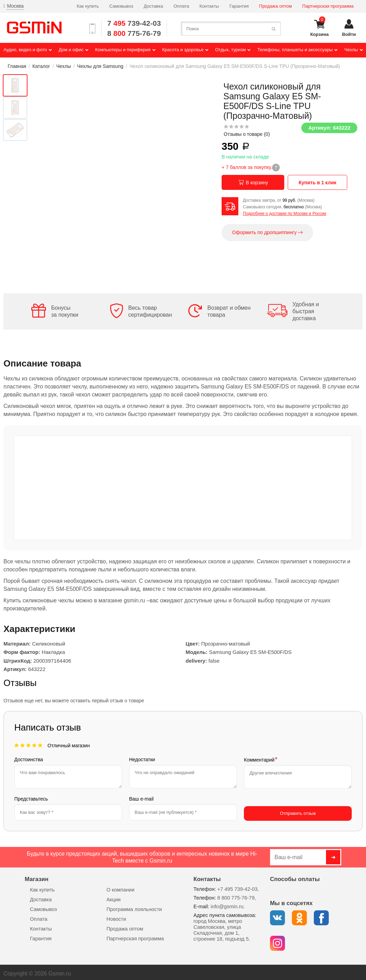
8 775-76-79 (134, 33)
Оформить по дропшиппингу (267, 233)
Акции (114, 897)
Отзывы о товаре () (247, 134)
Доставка (153, 6)
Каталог (41, 66)
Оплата (181, 6)
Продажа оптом (276, 6)
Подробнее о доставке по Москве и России (284, 214)
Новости (116, 916)
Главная (17, 66)
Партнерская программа (328, 6)
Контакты (209, 6)
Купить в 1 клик (319, 183)
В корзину (253, 183)
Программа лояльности (134, 906)
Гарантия (239, 6)
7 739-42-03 (134, 23)
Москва (15, 6)
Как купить (88, 6)
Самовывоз (121, 6)
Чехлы (64, 66)
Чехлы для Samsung (100, 66)
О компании (120, 887)
